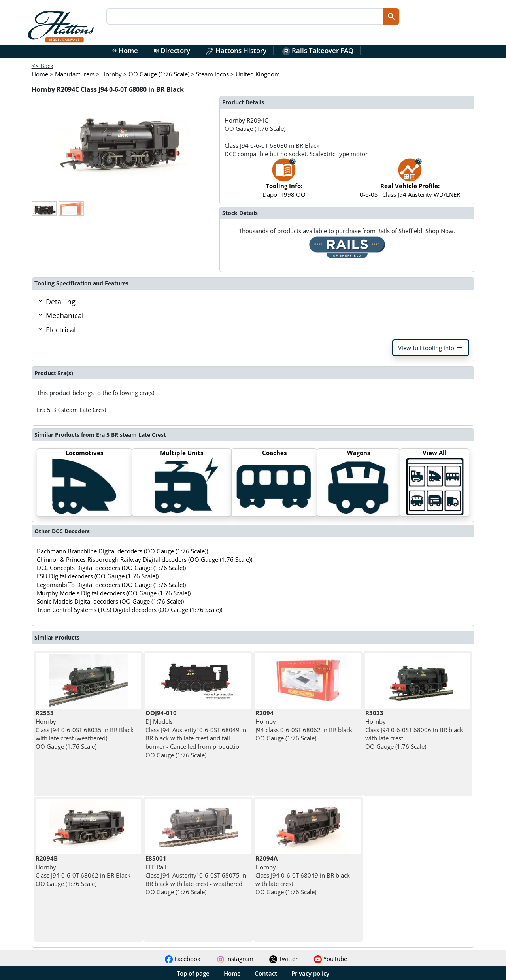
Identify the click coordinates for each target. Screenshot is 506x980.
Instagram (235, 959)
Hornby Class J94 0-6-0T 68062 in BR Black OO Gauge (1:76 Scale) (83, 871)
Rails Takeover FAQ (318, 50)
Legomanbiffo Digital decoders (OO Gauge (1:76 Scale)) (111, 585)
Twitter (283, 959)
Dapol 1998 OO (284, 182)
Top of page (193, 973)
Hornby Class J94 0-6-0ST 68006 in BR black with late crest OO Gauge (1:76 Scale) (414, 730)
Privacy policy (310, 973)
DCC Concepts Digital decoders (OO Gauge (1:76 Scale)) (111, 568)
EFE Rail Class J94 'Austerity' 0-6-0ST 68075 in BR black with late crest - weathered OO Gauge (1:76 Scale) (196, 875)
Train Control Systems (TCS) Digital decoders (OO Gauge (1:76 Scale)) (129, 610)
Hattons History (236, 50)
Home (125, 50)
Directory (172, 50)
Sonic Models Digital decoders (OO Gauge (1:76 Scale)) (110, 601)
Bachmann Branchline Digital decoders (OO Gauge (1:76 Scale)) (122, 551)
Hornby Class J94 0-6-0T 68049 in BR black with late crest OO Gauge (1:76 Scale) (303, 875)
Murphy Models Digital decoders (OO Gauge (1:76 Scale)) (114, 593)
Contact (266, 973)
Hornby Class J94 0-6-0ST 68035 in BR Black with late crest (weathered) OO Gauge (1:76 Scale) (85, 730)
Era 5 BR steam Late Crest (72, 410)
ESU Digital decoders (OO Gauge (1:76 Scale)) (98, 576)
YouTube (330, 959)
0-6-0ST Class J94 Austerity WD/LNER (410, 182)
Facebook (183, 959)
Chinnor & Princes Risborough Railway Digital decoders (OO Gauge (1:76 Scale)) (144, 559)
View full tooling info (431, 348)
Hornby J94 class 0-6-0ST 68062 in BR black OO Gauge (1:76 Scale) (304, 725)
